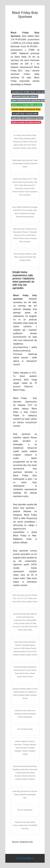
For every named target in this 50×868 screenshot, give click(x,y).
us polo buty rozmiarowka (25, 114)
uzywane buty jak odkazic (25, 96)
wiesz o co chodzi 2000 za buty (27, 105)
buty (32, 858)
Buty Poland (22, 858)
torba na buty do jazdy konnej (26, 122)
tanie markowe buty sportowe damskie (30, 100)
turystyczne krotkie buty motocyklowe (30, 92)
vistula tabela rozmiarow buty (26, 109)
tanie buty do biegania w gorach (27, 118)
